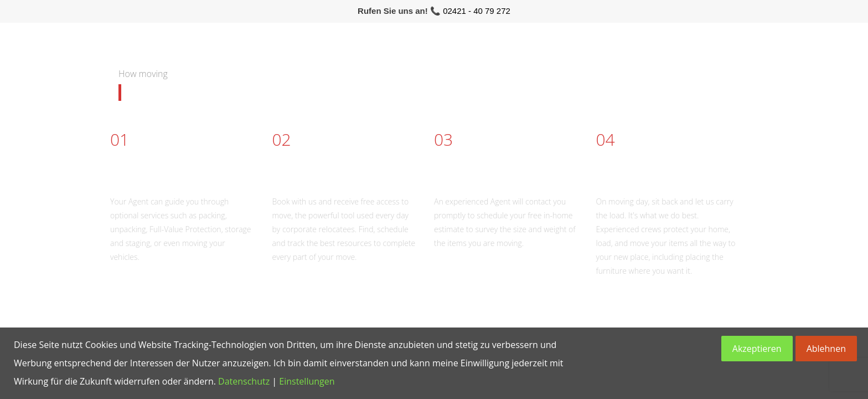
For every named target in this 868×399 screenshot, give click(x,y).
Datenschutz (244, 381)
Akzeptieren (757, 349)
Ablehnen (826, 349)
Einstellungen (307, 381)
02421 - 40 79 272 (477, 11)
